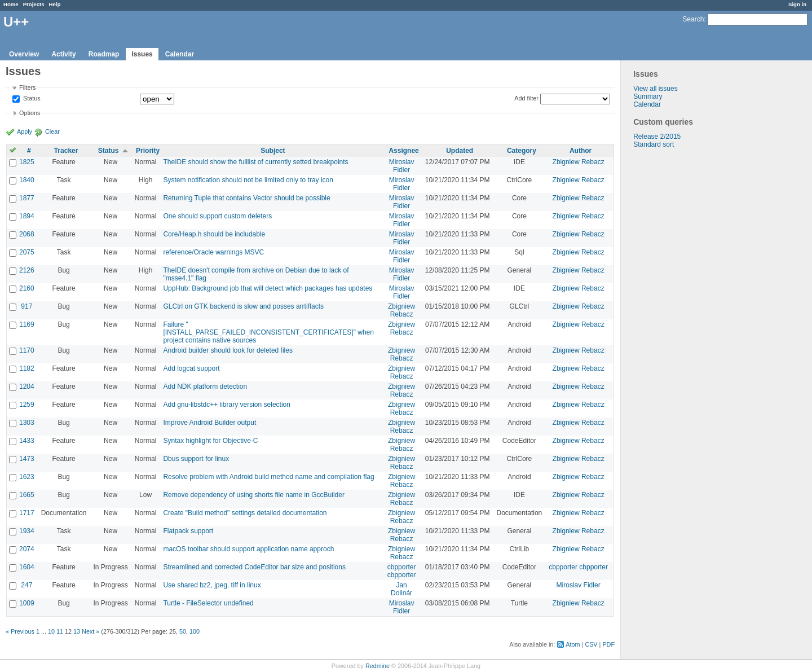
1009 (27, 603)
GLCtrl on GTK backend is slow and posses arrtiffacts (243, 306)
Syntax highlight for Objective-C (210, 441)
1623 (27, 477)
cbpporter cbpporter (402, 571)
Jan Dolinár (401, 589)
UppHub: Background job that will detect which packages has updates (268, 288)
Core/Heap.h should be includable (214, 234)
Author (581, 151)
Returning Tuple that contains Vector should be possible (246, 198)
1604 (27, 567)
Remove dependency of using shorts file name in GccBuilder (254, 495)
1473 (27, 459)
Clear (52, 131)
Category (522, 151)
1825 (27, 162)
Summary (648, 96)
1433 (27, 441)
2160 (27, 288)
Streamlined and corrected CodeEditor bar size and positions (254, 567)
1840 (27, 180)
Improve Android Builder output (209, 423)
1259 (27, 405)
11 (60, 631)
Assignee (403, 151)
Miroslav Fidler (402, 166)
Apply (25, 131)
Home (11, 4)
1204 (27, 386)
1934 (27, 531)
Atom (573, 644)
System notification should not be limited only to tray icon (248, 180)
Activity (63, 54)
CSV (591, 644)
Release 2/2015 (657, 137)
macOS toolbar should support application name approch (248, 549)
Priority (148, 151)
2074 (27, 549)
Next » (91, 631)
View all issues (655, 89)
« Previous (20, 631)
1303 (27, 423)
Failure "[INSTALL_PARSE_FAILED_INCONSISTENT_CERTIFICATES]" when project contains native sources (268, 332)
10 (51, 631)
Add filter (526, 98)
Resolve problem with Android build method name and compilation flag (268, 477)
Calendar (180, 54)
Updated (460, 151)
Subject (273, 151)
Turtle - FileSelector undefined (208, 603)
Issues (142, 54)
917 (27, 306)
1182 (27, 368)
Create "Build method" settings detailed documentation (245, 513)
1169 (27, 324)
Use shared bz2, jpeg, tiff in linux (212, 585)
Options (30, 113)
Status (31, 99)
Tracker (66, 151)
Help (55, 4)
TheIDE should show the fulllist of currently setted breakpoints (255, 162)
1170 (27, 350)
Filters (27, 87)
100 (195, 631)
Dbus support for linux (196, 459)
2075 (27, 252)
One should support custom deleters (217, 216)
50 (183, 631)
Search (693, 19)
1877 (27, 198)
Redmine (378, 666)
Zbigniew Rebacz (579, 162)
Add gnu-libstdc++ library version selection (226, 405)
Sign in (797, 4)
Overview (24, 54)
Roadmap (104, 54)
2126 (27, 270)
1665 (27, 495)
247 (27, 585)
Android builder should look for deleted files (228, 350)
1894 (27, 216)
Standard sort (654, 144)
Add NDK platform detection (205, 386)
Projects (34, 4)
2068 (27, 234)
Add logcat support (191, 368)
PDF (608, 644)
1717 (27, 513)
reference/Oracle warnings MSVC (213, 252)
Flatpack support (188, 531)
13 (77, 631)
